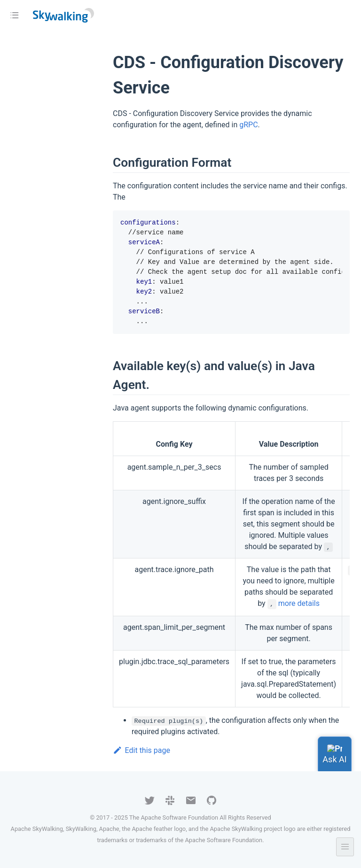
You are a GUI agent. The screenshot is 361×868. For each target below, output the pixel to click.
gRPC (248, 125)
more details (299, 603)
